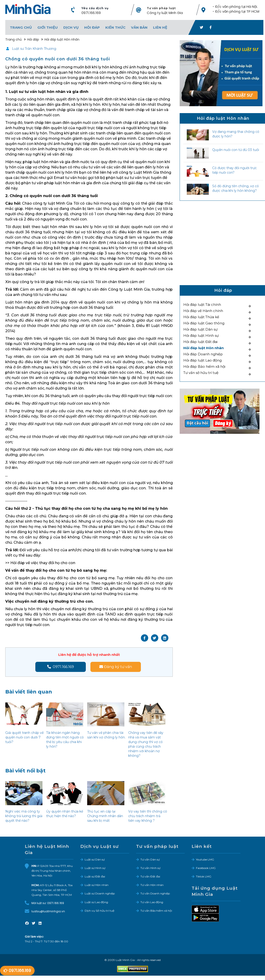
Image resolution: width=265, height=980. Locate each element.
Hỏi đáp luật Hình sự (201, 336)
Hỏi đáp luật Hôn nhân (204, 349)
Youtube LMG (205, 860)
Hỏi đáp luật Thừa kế (201, 318)
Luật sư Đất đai (95, 877)
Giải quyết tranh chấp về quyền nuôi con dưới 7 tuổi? (24, 738)
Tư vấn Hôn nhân (152, 886)
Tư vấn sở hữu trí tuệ (201, 373)
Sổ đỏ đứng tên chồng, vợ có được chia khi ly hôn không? (236, 189)
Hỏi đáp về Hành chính (203, 311)
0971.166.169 (91, 13)
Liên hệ (160, 28)
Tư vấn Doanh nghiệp (155, 894)
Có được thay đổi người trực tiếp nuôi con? (234, 171)
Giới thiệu (48, 28)
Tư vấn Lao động (152, 903)
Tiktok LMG (204, 877)
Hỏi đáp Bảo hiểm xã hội (204, 367)
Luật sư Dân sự (95, 860)
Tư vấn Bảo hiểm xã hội (156, 911)
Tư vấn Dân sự (150, 860)
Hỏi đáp (92, 28)
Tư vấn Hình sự (150, 869)
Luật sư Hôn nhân (97, 886)
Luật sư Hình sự (95, 869)
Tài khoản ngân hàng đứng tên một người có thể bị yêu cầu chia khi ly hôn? (65, 740)
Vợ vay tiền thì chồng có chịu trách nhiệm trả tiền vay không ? (148, 817)
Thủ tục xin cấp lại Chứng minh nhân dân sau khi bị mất (105, 817)
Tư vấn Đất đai (150, 877)
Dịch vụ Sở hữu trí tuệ (99, 911)
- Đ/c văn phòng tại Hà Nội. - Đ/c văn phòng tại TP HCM (236, 9)
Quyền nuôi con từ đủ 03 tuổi (236, 150)
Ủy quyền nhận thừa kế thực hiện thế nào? (65, 814)
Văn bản (139, 28)
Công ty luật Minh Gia (165, 13)
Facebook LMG (206, 869)
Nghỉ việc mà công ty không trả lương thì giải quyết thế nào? (24, 817)
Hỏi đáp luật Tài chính (202, 305)
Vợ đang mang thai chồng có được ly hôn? (236, 135)
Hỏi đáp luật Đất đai (200, 342)
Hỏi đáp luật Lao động (202, 361)
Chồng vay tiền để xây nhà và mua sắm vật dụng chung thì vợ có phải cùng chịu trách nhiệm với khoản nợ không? (146, 745)
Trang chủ (21, 28)
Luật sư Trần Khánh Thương (34, 49)
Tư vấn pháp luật (161, 9)
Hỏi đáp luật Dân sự (200, 330)
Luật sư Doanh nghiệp (100, 894)
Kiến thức (115, 28)
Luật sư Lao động (96, 903)
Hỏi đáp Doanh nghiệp (203, 355)
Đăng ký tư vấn (116, 667)
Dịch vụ (71, 28)
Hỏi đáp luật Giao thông (204, 324)
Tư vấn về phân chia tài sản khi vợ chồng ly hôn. (106, 736)
